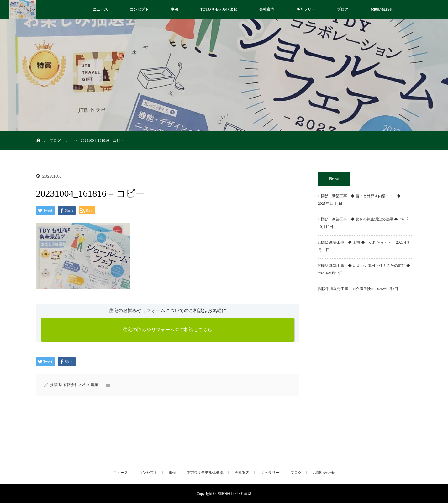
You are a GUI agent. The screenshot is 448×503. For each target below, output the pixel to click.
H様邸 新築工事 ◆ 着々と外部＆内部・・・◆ (361, 196)
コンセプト (139, 9)
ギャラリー (306, 9)
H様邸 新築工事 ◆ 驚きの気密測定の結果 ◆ (358, 219)
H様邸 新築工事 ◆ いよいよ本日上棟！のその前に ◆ (364, 266)
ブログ (343, 9)
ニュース (100, 9)
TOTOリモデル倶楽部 (219, 9)
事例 (174, 9)
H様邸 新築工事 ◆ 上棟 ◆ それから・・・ (357, 242)
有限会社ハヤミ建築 (235, 494)
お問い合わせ (382, 9)
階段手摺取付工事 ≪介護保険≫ (346, 289)
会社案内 (267, 9)
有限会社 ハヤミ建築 (81, 385)
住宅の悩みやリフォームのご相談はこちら (168, 330)
